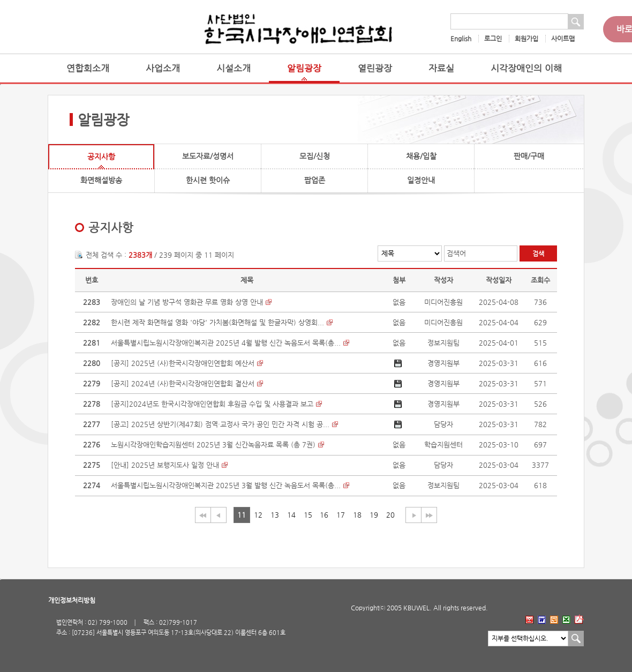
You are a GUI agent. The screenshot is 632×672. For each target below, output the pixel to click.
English (461, 39)
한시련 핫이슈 (208, 180)
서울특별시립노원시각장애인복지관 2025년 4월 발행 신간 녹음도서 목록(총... (226, 343)
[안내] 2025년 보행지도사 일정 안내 (165, 465)
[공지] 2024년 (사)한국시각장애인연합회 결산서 (183, 383)
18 (357, 515)
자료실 (441, 68)
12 (258, 515)
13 (275, 515)
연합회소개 (88, 68)
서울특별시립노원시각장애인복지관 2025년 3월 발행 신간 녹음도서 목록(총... (226, 485)
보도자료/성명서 (208, 156)
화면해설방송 (101, 180)
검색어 (456, 253)
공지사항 (101, 156)
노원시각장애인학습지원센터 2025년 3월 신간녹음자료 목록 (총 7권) (213, 445)
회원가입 (526, 39)
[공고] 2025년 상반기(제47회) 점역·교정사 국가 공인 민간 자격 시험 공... (220, 424)
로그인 (493, 39)
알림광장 (304, 68)
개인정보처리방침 (72, 600)
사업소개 (163, 68)
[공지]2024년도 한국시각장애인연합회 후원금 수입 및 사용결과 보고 (212, 404)
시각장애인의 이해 (526, 68)
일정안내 (421, 180)
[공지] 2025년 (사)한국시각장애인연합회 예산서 (183, 363)
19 (374, 515)
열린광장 (375, 68)
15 (308, 515)
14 (291, 515)
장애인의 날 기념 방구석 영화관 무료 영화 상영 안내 (187, 302)
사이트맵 (563, 39)
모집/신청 (315, 156)
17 (341, 515)
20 (390, 515)
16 (324, 515)
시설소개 (234, 68)
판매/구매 (529, 156)
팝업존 (315, 180)
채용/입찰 (421, 156)
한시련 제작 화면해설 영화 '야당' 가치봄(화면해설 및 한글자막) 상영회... (217, 322)
